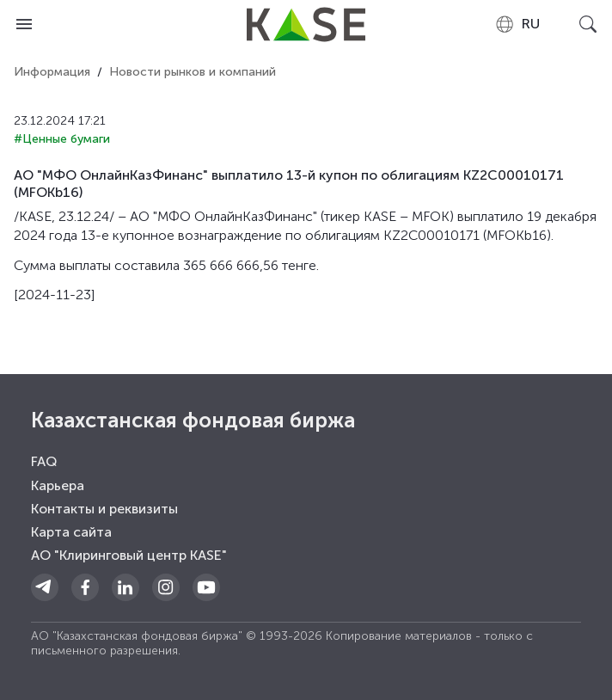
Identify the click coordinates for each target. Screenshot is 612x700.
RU (517, 24)
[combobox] (517, 24)
